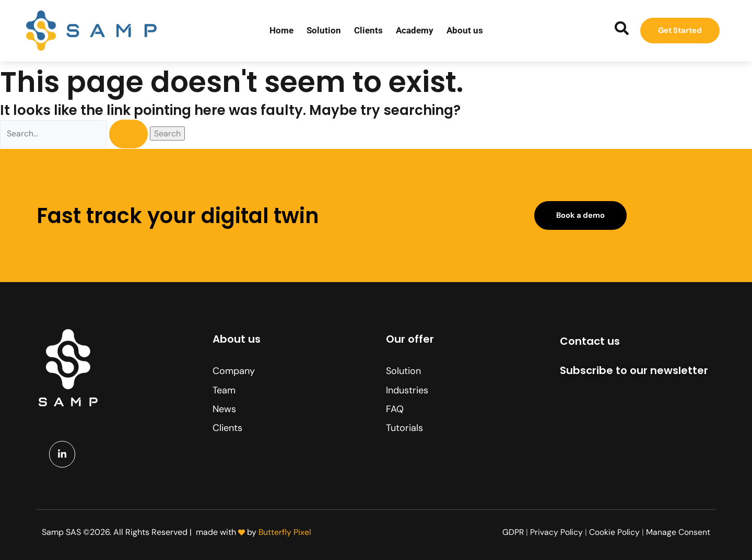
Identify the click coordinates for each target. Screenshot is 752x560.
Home (281, 30)
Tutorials (404, 428)
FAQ (395, 409)
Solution (324, 30)
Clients (368, 30)
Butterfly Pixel (285, 532)
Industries (407, 390)
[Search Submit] (133, 135)
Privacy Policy (556, 532)
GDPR (512, 532)
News (224, 409)
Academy (415, 30)
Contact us (590, 341)
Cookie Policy (614, 532)
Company (234, 371)
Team (224, 390)
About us (465, 30)
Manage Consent (678, 532)
